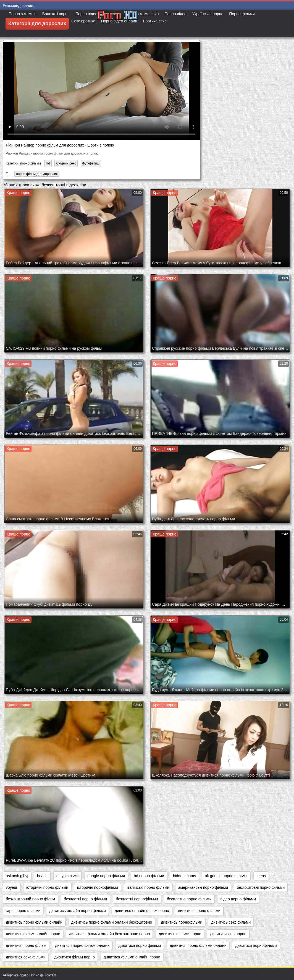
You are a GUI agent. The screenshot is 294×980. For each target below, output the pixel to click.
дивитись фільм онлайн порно (33, 934)
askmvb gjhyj (17, 876)
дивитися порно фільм (26, 945)
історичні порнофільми (98, 887)
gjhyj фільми (67, 876)
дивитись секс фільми (231, 922)
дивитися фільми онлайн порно (132, 957)
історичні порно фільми (47, 887)
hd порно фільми (149, 876)
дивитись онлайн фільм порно (142, 911)
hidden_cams (184, 876)
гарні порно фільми (23, 911)
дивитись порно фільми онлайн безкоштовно (112, 922)
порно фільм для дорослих (37, 174)
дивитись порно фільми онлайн (34, 922)
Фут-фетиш (91, 163)
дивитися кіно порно (228, 934)
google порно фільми (106, 876)
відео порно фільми (238, 899)
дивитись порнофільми (182, 922)
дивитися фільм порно (74, 957)
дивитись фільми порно (180, 934)
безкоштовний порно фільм (30, 899)
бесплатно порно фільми (189, 899)
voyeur (12, 887)
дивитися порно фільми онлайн (198, 945)
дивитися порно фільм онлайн (82, 945)
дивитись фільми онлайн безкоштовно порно (110, 934)
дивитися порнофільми (256, 945)
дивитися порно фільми (140, 945)
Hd (48, 163)
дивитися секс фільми (26, 957)
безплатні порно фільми (85, 899)
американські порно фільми (203, 887)
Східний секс (66, 163)
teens (261, 876)
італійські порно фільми (148, 887)
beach (42, 876)
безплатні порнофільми (137, 899)
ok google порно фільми (226, 876)
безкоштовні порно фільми (261, 887)
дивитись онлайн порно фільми (78, 911)
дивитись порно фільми (199, 911)
